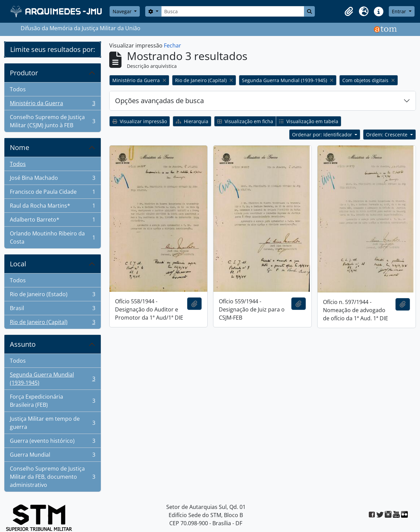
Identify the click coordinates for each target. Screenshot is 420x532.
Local (18, 264)
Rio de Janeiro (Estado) (52, 296)
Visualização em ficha (245, 121)
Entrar (400, 11)
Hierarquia (192, 121)
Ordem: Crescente (387, 135)
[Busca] (233, 11)
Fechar (173, 45)
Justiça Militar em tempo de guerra (52, 423)
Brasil (52, 310)
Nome (20, 147)
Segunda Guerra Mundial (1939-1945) (52, 379)
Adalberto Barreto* (52, 221)
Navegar (123, 11)
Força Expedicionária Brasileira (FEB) (52, 401)
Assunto (23, 344)
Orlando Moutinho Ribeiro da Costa (52, 237)
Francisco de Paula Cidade (52, 193)
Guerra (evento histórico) (52, 442)
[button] (349, 12)
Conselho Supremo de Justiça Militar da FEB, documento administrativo (52, 477)
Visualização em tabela (309, 121)
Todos (18, 89)
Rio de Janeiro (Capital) (52, 323)
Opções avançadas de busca (159, 101)
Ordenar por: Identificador (323, 135)
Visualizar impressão (140, 121)
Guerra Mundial (52, 456)
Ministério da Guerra (52, 105)
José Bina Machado (52, 179)
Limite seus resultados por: (53, 49)
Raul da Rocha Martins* (52, 207)
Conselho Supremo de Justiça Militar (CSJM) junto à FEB (52, 121)
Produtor (24, 73)
